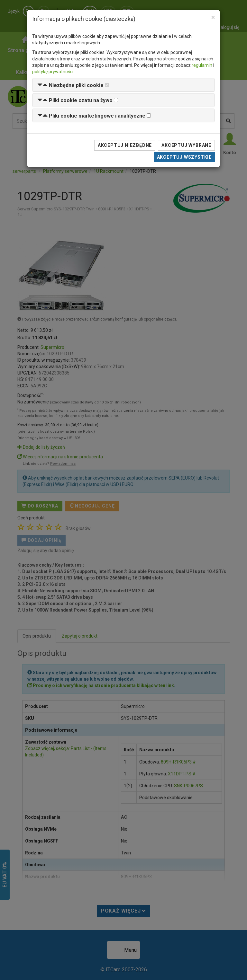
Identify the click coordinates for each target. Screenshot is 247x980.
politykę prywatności (53, 72)
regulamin (202, 65)
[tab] (123, 85)
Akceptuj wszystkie (184, 157)
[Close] (213, 18)
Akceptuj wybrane (186, 145)
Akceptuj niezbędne (125, 145)
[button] (70, 85)
